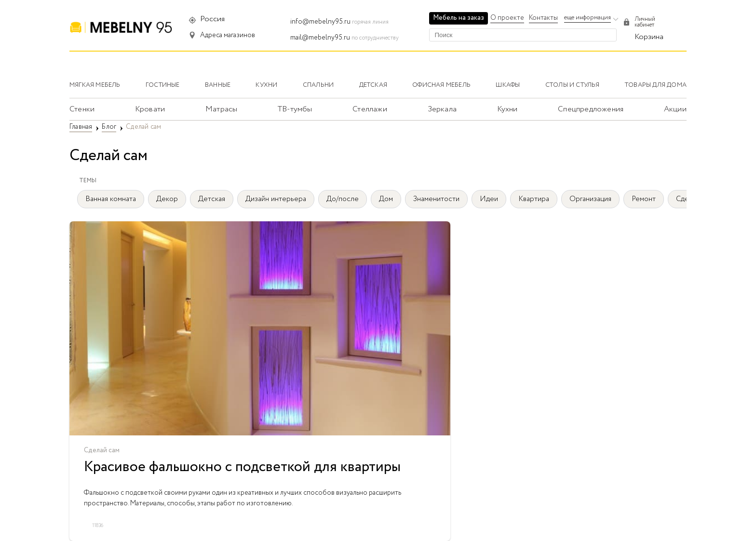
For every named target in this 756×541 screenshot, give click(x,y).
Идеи (489, 199)
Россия (212, 19)
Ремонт (644, 199)
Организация (590, 199)
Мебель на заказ (459, 18)
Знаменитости (436, 199)
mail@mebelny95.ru (320, 38)
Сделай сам (102, 450)
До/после (343, 199)
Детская (212, 199)
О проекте (507, 18)
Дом (386, 199)
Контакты (543, 18)
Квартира (534, 199)
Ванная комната (111, 199)
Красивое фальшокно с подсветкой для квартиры (242, 467)
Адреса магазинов (228, 35)
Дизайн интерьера (276, 199)
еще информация (587, 18)
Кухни (507, 109)
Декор (167, 199)
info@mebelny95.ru (320, 22)
